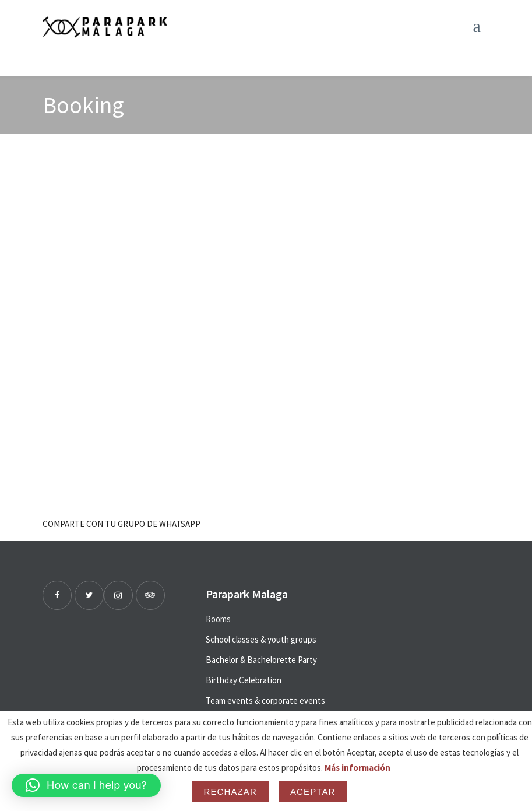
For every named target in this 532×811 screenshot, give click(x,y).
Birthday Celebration (244, 680)
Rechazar (230, 791)
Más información (357, 768)
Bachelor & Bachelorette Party (261, 660)
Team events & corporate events (265, 701)
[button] (86, 785)
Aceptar (313, 791)
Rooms (218, 619)
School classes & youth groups (261, 639)
